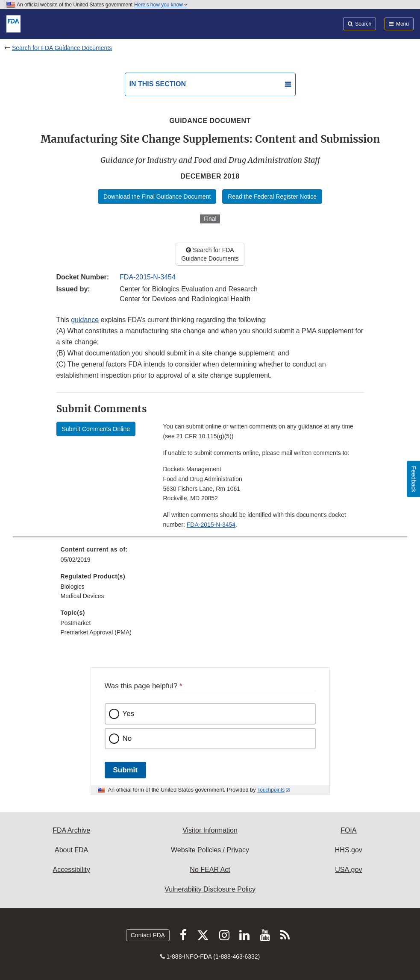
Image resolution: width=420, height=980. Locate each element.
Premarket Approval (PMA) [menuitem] (96, 632)
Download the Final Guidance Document (157, 197)
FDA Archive (71, 830)
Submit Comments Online (96, 429)
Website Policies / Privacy (210, 850)
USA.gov (348, 870)
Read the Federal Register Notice (272, 197)
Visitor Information (210, 830)
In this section (158, 84)
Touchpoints (271, 790)
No (127, 738)
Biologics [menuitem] (73, 587)
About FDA (71, 850)
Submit (125, 770)
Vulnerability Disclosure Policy (210, 889)
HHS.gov (349, 850)
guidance (85, 320)
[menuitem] (210, 557)
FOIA (348, 830)
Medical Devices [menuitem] (82, 596)
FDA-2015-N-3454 (148, 277)
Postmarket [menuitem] (76, 623)
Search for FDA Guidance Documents (62, 48)
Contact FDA (148, 935)
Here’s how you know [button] (161, 5)
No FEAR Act (210, 870)
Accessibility (72, 870)
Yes (129, 714)
